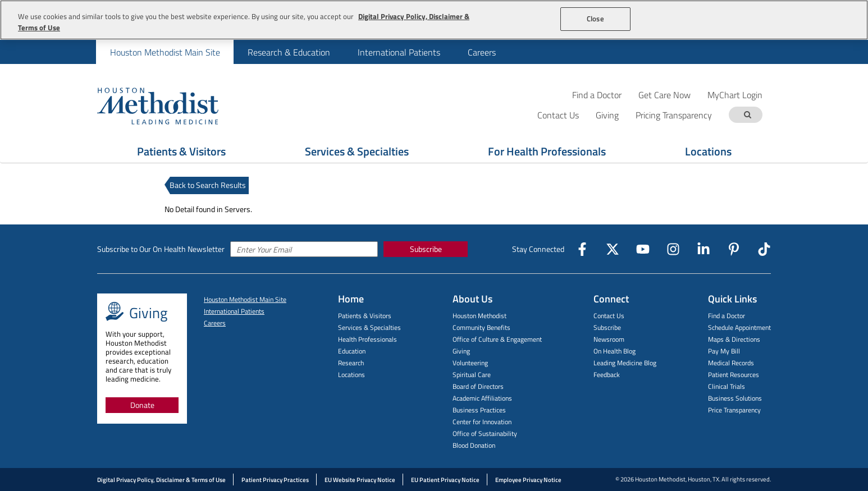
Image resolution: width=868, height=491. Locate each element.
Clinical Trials (727, 386)
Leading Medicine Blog (625, 363)
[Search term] (747, 115)
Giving (461, 351)
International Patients (399, 52)
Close (595, 19)
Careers (482, 52)
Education (352, 351)
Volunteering (470, 363)
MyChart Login (735, 95)
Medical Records (731, 363)
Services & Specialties (357, 151)
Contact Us (609, 316)
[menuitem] (165, 52)
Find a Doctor (597, 95)
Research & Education (289, 52)
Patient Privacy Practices (275, 480)
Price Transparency (734, 410)
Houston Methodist (479, 316)
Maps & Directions (734, 339)
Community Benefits (481, 327)
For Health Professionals (547, 151)
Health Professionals (367, 339)
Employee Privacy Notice (528, 480)
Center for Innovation (482, 422)
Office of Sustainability (485, 433)
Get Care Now (664, 95)
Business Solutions (735, 398)
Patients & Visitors (181, 151)
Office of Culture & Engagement (497, 339)
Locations (708, 151)
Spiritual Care (472, 375)
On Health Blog (615, 351)
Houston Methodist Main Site (165, 52)
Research (351, 363)
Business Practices (479, 410)
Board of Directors (478, 386)
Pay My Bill (724, 351)
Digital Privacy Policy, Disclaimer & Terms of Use (161, 480)
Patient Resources (734, 375)
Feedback (607, 375)
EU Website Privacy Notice (360, 480)
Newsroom (609, 339)
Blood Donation (474, 445)
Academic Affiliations (482, 398)
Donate (142, 405)
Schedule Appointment (739, 327)
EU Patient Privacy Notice (445, 480)
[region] (434, 20)
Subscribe (426, 249)
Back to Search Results (208, 185)
